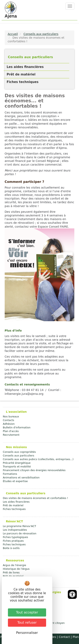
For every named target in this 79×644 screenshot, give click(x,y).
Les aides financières (25, 67)
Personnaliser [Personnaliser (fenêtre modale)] (27, 633)
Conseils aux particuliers (41, 34)
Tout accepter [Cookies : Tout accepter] (27, 612)
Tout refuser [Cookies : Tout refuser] (27, 623)
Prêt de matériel (21, 74)
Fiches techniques (23, 82)
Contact (64, 637)
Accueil (13, 34)
